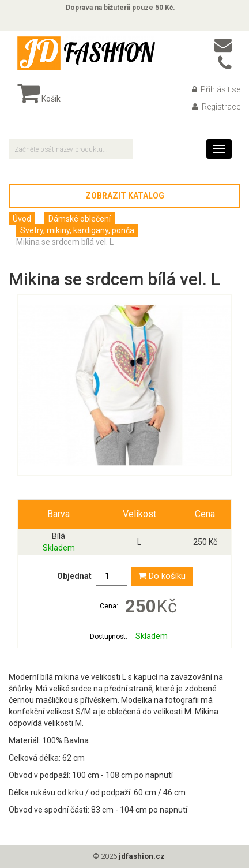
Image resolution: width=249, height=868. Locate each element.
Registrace (216, 107)
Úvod (22, 219)
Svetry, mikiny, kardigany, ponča (77, 230)
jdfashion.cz (142, 856)
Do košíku (162, 576)
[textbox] (71, 149)
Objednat (74, 576)
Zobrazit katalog (125, 196)
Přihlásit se (216, 89)
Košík (39, 99)
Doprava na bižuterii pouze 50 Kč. (120, 8)
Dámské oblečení (80, 219)
